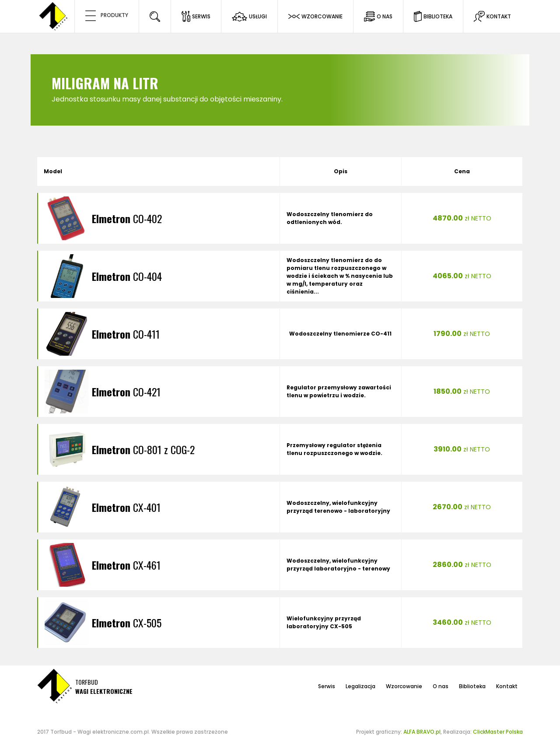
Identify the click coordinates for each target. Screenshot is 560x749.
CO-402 (127, 218)
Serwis (327, 686)
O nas (441, 686)
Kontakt (507, 686)
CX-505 (127, 623)
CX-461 (126, 565)
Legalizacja (360, 686)
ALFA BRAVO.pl (422, 732)
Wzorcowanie (404, 686)
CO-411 (126, 334)
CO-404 (127, 276)
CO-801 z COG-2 (143, 449)
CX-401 (126, 507)
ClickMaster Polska (498, 732)
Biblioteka (472, 686)
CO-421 (126, 392)
